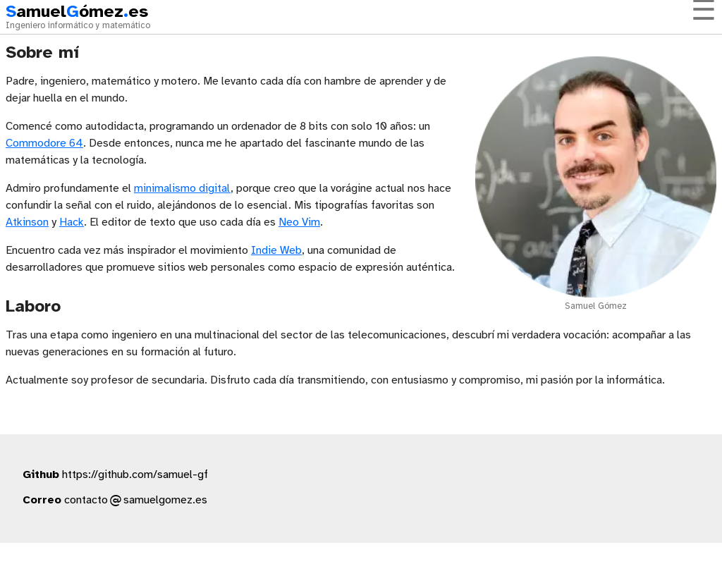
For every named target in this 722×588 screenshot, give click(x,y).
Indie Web (276, 251)
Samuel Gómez (596, 306)
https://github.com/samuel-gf (135, 475)
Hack (72, 222)
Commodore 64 (44, 143)
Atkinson (27, 222)
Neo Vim (299, 222)
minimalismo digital (182, 189)
